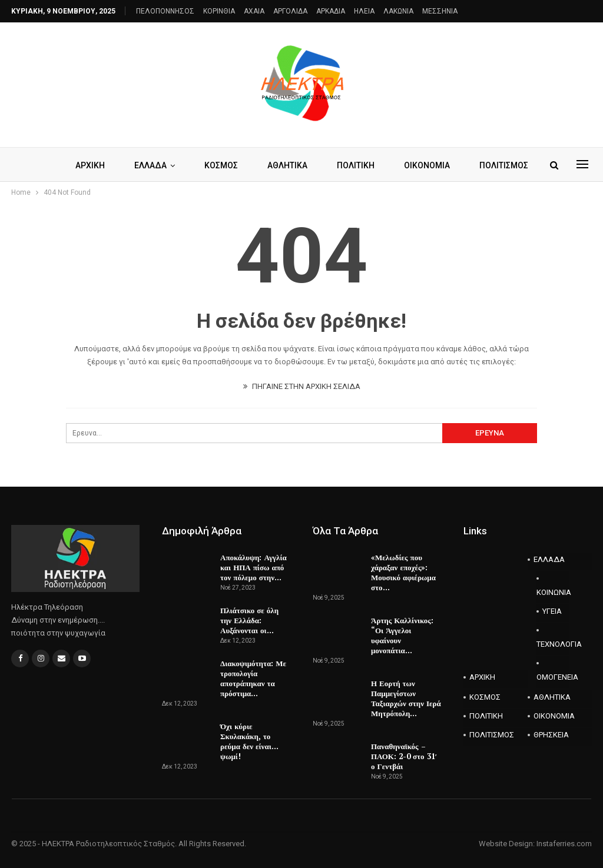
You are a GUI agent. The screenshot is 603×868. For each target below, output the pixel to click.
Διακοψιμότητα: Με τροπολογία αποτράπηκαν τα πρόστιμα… (253, 678)
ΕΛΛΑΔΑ (179, 165)
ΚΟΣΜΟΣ (251, 165)
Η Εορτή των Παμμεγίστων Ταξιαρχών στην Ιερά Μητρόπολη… (406, 698)
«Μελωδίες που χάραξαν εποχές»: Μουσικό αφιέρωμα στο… (403, 572)
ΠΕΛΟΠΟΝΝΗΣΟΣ (165, 11)
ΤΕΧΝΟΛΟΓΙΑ (553, 644)
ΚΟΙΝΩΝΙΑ (553, 592)
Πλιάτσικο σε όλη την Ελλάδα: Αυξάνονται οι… (249, 620)
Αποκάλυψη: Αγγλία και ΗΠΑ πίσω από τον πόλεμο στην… (254, 567)
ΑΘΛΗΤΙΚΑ (319, 165)
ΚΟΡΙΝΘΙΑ (219, 11)
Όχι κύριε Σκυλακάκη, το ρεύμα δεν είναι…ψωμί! (249, 741)
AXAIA (254, 11)
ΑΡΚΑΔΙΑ (331, 11)
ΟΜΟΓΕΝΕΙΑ (553, 677)
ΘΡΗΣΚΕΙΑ (551, 735)
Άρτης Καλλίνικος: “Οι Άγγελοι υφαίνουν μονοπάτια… (402, 635)
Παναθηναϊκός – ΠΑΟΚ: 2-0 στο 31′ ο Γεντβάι (404, 756)
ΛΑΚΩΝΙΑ (398, 11)
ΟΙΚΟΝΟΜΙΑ (554, 716)
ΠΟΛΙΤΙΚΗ (389, 165)
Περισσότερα (466, 165)
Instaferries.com (564, 844)
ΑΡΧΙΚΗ (117, 165)
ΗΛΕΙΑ (364, 11)
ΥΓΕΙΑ (552, 611)
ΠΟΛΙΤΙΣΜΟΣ (492, 735)
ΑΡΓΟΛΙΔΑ (290, 11)
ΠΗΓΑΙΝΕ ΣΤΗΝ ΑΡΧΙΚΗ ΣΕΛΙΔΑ (302, 386)
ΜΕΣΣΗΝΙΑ (440, 11)
